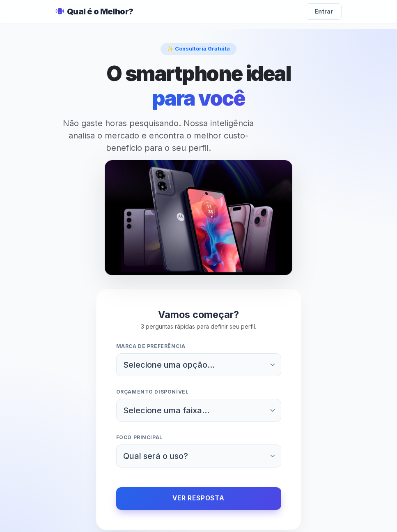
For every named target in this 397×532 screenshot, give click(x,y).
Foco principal (139, 437)
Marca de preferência (151, 346)
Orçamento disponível (153, 392)
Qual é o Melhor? (95, 12)
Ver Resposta (198, 498)
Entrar (324, 11)
